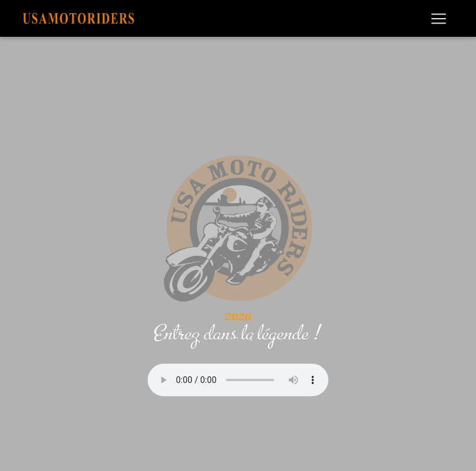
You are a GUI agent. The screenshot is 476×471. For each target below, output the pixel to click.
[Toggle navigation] (439, 19)
